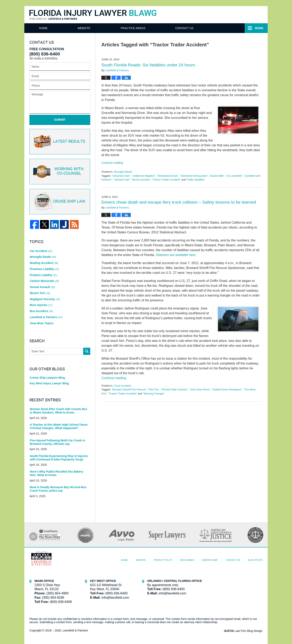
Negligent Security (45, 298)
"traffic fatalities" (196, 180)
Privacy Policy (164, 559)
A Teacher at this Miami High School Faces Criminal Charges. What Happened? (59, 425)
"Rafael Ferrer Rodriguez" (227, 389)
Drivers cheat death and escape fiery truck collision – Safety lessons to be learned (179, 202)
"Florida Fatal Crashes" (174, 389)
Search (87, 350)
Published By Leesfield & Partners (224, 14)
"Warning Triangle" (154, 394)
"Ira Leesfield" (234, 176)
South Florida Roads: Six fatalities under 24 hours (148, 65)
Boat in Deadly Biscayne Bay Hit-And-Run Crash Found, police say (58, 488)
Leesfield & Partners (46, 316)
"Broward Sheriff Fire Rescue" (129, 389)
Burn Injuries (41, 304)
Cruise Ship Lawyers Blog (47, 376)
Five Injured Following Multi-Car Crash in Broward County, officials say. (57, 441)
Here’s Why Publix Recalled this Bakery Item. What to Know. (56, 472)
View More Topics (42, 322)
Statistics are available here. (176, 255)
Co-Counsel (59, 171)
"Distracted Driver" (168, 176)
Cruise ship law (59, 201)
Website (85, 28)
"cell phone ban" (121, 176)
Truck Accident (122, 386)
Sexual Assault (42, 286)
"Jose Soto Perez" (200, 389)
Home (44, 28)
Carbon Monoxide (44, 280)
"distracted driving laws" (194, 176)
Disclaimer (187, 559)
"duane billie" (217, 176)
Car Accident (41, 251)
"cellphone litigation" (144, 176)
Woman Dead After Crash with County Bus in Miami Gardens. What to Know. (58, 410)
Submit (60, 120)
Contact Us (233, 28)
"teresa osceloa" (141, 180)
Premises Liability (44, 269)
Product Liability (43, 274)
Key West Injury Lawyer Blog (49, 382)
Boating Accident (44, 262)
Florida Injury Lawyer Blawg (93, 15)
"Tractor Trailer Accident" (166, 180)
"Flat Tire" (154, 389)
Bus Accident (41, 310)
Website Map (210, 559)
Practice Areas (181, 28)
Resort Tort (40, 292)
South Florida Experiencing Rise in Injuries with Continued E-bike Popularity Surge (59, 456)
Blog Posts (255, 559)
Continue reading (112, 163)
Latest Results (59, 141)
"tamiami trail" (122, 180)
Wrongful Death (123, 172)
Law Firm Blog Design (243, 630)
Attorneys (130, 28)
